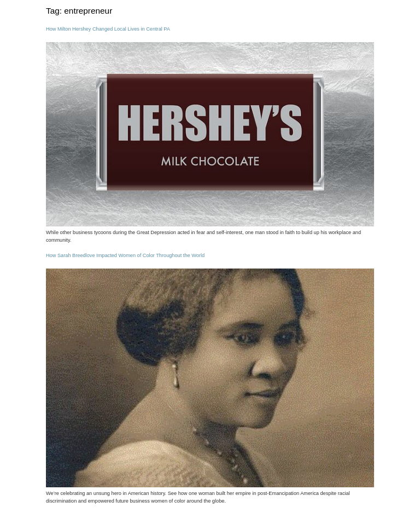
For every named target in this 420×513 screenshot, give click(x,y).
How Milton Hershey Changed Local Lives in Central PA (108, 29)
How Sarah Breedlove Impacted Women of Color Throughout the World (125, 255)
